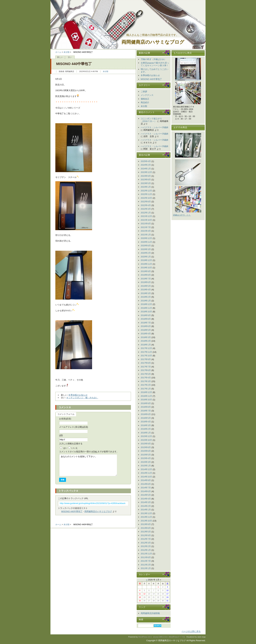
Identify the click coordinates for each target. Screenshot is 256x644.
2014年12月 (146, 469)
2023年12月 (146, 172)
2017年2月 (146, 385)
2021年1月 (146, 235)
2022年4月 (146, 205)
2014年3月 (146, 502)
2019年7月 (146, 279)
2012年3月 (146, 543)
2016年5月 (146, 418)
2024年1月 (146, 169)
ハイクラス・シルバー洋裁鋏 (155, 127)
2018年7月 (146, 323)
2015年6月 (146, 451)
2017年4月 (146, 378)
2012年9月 (146, 535)
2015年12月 (146, 436)
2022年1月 (146, 213)
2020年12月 (146, 238)
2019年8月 (146, 275)
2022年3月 (146, 209)
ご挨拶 (144, 92)
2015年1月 (146, 466)
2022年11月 (146, 194)
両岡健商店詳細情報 (150, 613)
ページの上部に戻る (191, 631)
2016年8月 (146, 407)
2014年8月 (146, 484)
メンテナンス (147, 95)
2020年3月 (146, 249)
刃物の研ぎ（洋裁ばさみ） (153, 59)
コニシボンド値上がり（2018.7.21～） (151, 120)
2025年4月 (146, 161)
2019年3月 (146, 293)
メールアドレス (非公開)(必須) (74, 427)
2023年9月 (146, 176)
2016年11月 (146, 396)
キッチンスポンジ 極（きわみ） (82, 398)
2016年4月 (146, 422)
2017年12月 (146, 348)
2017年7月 (146, 367)
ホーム (58, 52)
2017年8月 (146, 363)
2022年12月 (146, 191)
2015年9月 (146, 444)
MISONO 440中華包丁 (72, 511)
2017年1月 (146, 389)
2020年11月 (146, 242)
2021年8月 (146, 224)
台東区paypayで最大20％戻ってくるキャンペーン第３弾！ (155, 64)
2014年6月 (146, 491)
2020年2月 (146, 253)
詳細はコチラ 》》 (182, 215)
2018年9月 (146, 315)
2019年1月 (146, 301)
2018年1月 (146, 345)
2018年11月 (146, 308)
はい (65, 448)
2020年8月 (146, 246)
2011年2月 (146, 565)
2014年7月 (146, 488)
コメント (89, 452)
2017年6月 (146, 370)
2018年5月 (146, 330)
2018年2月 (146, 341)
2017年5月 (146, 374)
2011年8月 (146, 557)
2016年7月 (146, 411)
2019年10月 (146, 268)
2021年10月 (146, 220)
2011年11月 (146, 554)
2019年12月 (146, 260)
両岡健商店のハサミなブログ (153, 42)
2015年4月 (146, 458)
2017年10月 (146, 356)
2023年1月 (146, 187)
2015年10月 (146, 440)
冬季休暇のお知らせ (78, 395)
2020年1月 (146, 257)
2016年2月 (146, 429)
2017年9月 (146, 359)
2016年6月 (146, 414)
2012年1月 (146, 550)
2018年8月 (146, 319)
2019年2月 (146, 297)
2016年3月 (146, 425)
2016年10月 (146, 400)
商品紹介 (145, 102)
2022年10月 (146, 198)
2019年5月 (146, 286)
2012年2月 (146, 546)
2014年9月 (146, 480)
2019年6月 (146, 282)
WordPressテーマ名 (177, 637)
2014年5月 (146, 495)
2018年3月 (146, 337)
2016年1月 (146, 433)
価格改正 (145, 99)
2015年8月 (146, 447)
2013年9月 (146, 524)
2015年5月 (146, 455)
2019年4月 (146, 290)
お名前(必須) (65, 419)
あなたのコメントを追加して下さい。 (88, 465)
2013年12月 (146, 513)
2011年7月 (146, 561)
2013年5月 (146, 532)
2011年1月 (146, 568)
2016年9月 (146, 403)
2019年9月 (146, 271)
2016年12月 (146, 392)
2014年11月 (146, 473)
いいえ (75, 448)
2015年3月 (146, 462)
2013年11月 (146, 517)
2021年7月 (146, 227)
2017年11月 (146, 352)
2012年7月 (146, 539)
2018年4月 (146, 334)
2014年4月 (146, 499)
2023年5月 (146, 183)
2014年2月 (146, 506)
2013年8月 (146, 528)
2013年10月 (146, 521)
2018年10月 (146, 312)
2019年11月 (146, 264)
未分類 (66, 52)
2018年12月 (146, 304)
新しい (60, 57)
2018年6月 (146, 326)
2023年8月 (146, 180)
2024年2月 (146, 165)
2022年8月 (146, 202)
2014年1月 (146, 510)
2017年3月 (146, 381)
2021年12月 (146, 216)
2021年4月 (146, 231)
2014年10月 (146, 477)
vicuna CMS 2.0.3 (160, 637)
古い (70, 57)
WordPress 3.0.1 (145, 637)
